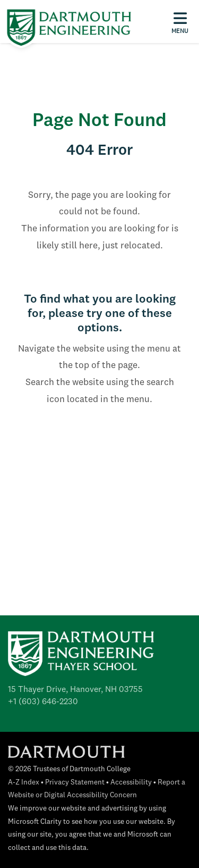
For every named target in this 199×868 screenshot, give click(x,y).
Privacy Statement (75, 783)
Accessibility (131, 783)
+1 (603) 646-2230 (43, 702)
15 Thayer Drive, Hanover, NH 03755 (75, 690)
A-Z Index (24, 783)
